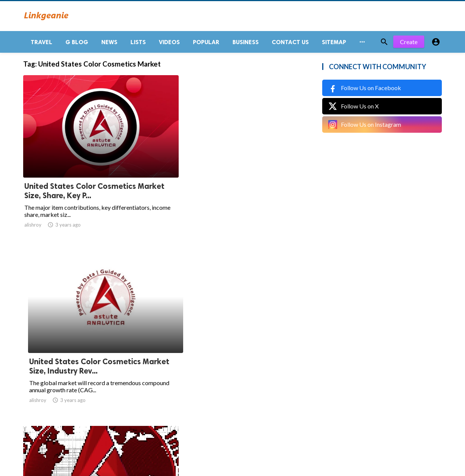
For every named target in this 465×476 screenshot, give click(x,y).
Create (409, 45)
